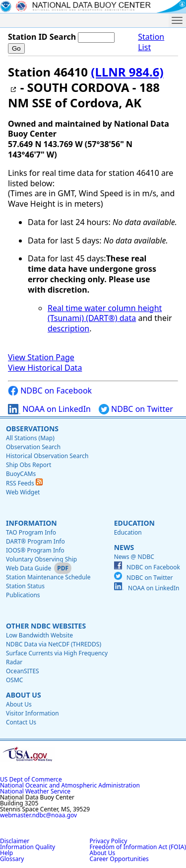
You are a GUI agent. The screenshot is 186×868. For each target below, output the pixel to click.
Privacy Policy (109, 841)
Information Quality (28, 847)
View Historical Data (45, 368)
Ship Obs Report (29, 465)
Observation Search (33, 447)
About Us (24, 695)
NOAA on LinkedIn (49, 409)
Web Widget (23, 492)
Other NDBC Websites (46, 626)
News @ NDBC (134, 557)
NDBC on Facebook (50, 391)
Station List (151, 42)
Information (31, 523)
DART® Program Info (35, 541)
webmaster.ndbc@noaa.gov (38, 815)
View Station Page (41, 357)
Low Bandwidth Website (39, 635)
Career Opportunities (119, 859)
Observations (32, 429)
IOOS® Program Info (35, 550)
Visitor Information (32, 713)
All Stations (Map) (30, 438)
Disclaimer (15, 841)
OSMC (14, 680)
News (124, 547)
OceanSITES (23, 671)
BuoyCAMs (21, 474)
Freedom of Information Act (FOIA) (138, 847)
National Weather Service (35, 791)
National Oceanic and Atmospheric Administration (70, 785)
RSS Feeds (24, 483)
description (68, 328)
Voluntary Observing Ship (41, 559)
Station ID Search (42, 37)
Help (6, 853)
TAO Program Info (31, 532)
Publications (23, 595)
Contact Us (21, 722)
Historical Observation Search (47, 456)
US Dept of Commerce (31, 779)
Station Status (25, 586)
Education (134, 523)
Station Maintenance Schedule (48, 577)
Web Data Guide (29, 568)
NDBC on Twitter (136, 409)
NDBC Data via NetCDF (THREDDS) (54, 644)
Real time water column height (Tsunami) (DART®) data (105, 313)
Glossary (12, 859)
